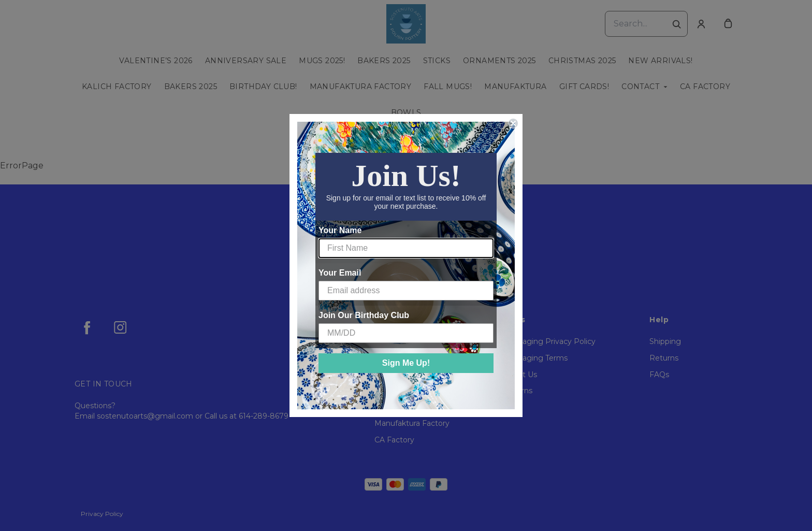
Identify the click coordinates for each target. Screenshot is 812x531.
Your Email (340, 273)
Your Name (340, 230)
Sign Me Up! (406, 363)
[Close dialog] (513, 123)
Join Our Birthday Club (364, 315)
